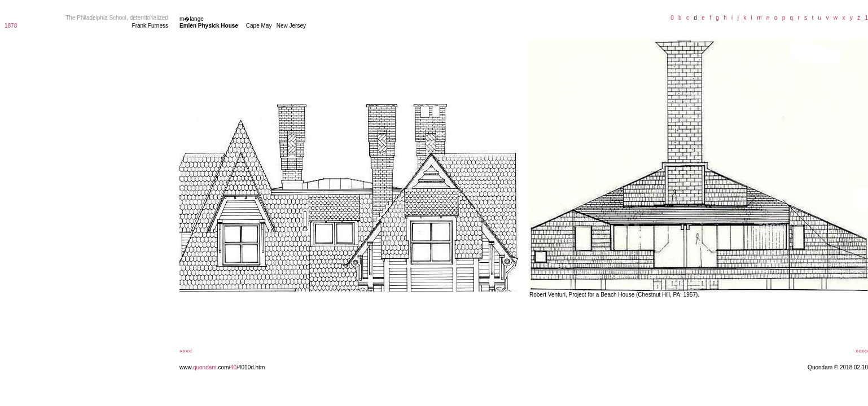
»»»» (862, 351)
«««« (186, 351)
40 (233, 367)
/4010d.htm (251, 367)
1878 (11, 26)
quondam (205, 367)
